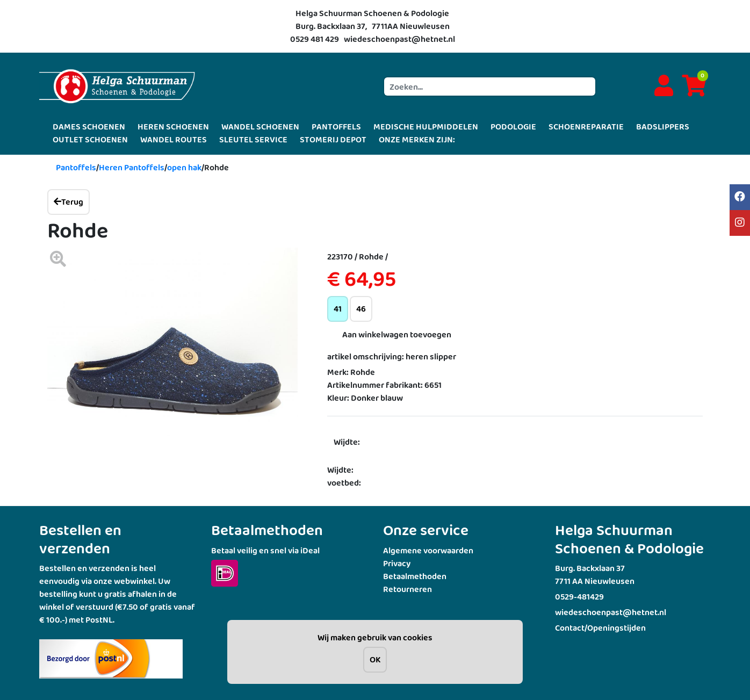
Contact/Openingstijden (600, 628)
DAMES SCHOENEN (89, 127)
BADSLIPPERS (663, 127)
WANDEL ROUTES (174, 139)
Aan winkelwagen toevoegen (397, 334)
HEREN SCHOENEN (173, 127)
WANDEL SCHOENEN (260, 127)
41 (338, 309)
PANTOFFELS (336, 127)
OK (375, 659)
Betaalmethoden (415, 576)
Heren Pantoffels (132, 167)
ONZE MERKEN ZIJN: (417, 139)
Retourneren (408, 589)
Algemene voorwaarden (428, 550)
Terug (68, 202)
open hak (184, 167)
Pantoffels (76, 167)
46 (361, 309)
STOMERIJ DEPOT (333, 139)
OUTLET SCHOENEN (90, 139)
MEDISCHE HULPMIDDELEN (426, 127)
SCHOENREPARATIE (586, 127)
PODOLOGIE (513, 127)
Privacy (397, 563)
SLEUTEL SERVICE (253, 139)
